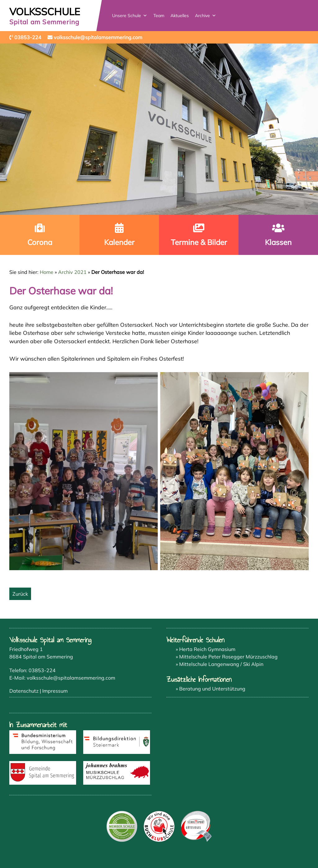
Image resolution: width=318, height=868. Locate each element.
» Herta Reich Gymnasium (206, 649)
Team (159, 16)
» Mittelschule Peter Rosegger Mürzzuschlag (227, 657)
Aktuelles (180, 16)
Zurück (20, 594)
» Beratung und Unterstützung (211, 689)
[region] (159, 129)
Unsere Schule (130, 16)
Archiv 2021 (72, 272)
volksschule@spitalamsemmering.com (71, 678)
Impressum (55, 691)
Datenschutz (24, 691)
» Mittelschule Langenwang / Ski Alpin (220, 664)
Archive (206, 16)
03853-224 (42, 670)
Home (47, 272)
